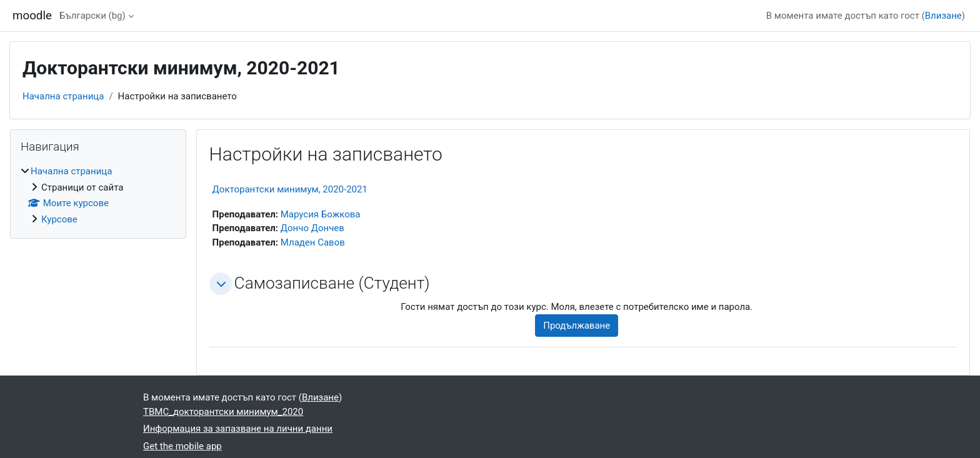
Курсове (59, 219)
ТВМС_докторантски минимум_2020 (223, 412)
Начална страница (63, 96)
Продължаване (577, 326)
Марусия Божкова (321, 214)
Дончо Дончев (312, 228)
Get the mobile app (182, 446)
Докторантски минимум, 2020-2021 (290, 189)
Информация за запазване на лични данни (238, 429)
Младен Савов (313, 242)
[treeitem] (98, 195)
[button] (221, 284)
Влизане (943, 16)
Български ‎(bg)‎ (92, 16)
